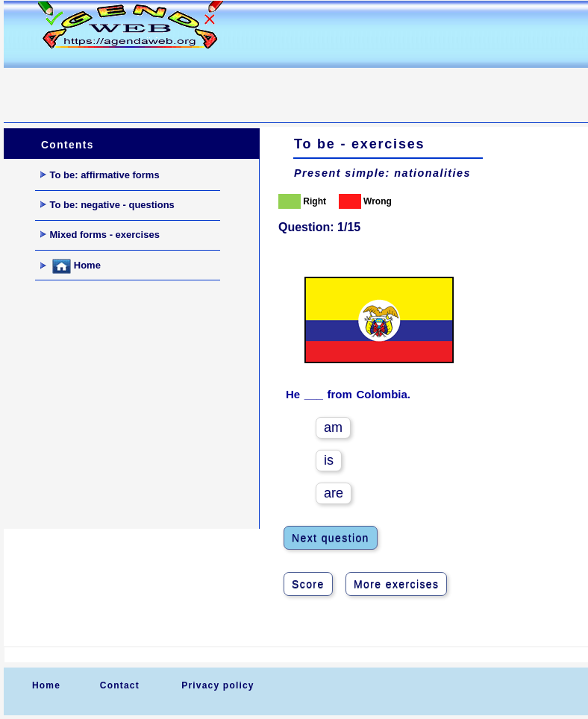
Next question (331, 538)
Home (71, 266)
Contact (120, 685)
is (329, 460)
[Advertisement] (275, 87)
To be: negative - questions (107, 205)
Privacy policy (218, 685)
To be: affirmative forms (100, 175)
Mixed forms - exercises (100, 235)
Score (308, 584)
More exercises (397, 584)
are (334, 493)
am (333, 427)
